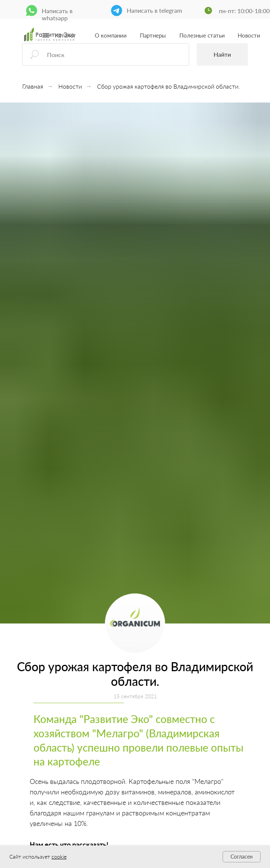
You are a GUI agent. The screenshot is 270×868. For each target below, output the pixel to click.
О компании (111, 35)
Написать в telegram (154, 10)
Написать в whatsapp (57, 14)
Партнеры (153, 35)
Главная (33, 86)
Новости (249, 35)
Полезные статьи (202, 35)
